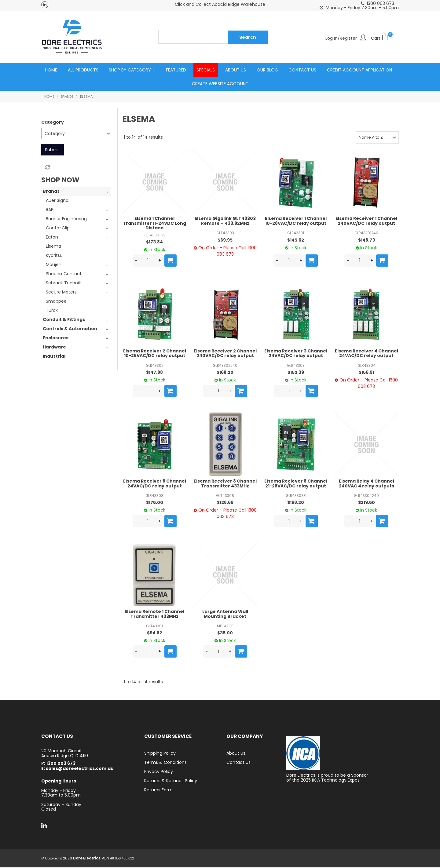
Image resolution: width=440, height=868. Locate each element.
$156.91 (366, 373)
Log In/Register (341, 38)
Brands (67, 97)
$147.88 (154, 373)
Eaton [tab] (52, 238)
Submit (53, 150)
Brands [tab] (51, 192)
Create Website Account (220, 84)
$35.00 (225, 633)
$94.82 (155, 633)
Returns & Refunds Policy (171, 781)
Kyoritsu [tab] (54, 256)
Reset (47, 168)
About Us (236, 70)
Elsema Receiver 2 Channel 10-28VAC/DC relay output (155, 354)
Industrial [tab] (54, 357)
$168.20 (225, 373)
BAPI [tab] (50, 210)
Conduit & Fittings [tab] (64, 320)
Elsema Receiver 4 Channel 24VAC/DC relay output (367, 354)
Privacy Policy (159, 772)
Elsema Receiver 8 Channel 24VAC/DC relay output (155, 484)
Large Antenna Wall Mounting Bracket (225, 614)
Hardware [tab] (54, 348)
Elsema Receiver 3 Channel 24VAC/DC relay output (296, 354)
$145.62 (296, 240)
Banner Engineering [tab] (66, 219)
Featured (176, 70)
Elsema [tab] (53, 247)
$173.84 (154, 242)
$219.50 (367, 503)
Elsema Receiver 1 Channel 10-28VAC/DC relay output (296, 221)
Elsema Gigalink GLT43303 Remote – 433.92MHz (225, 221)
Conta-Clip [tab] (58, 228)
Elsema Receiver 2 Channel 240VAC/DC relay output (225, 354)
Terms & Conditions (165, 763)
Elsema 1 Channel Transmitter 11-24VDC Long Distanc (154, 224)
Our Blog (267, 70)
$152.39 (296, 373)
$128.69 (225, 503)
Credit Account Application (359, 70)
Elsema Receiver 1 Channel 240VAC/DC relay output (366, 221)
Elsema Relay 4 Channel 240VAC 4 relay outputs (367, 484)
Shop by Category (130, 70)
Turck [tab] (52, 311)
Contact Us (302, 70)
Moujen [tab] (54, 265)
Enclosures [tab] (56, 338)
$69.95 (225, 240)
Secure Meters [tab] (61, 293)
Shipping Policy (160, 754)
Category (53, 122)
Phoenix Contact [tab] (64, 274)
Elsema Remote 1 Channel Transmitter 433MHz (154, 614)
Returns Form (158, 790)
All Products (83, 70)
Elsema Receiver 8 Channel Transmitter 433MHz (225, 484)
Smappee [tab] (56, 302)
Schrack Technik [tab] (63, 283)
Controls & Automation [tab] (70, 329)
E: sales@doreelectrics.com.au (77, 769)
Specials (206, 70)
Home (51, 70)
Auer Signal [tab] (58, 201)
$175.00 (155, 503)
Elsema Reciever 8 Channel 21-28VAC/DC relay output (296, 484)
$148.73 (367, 240)
